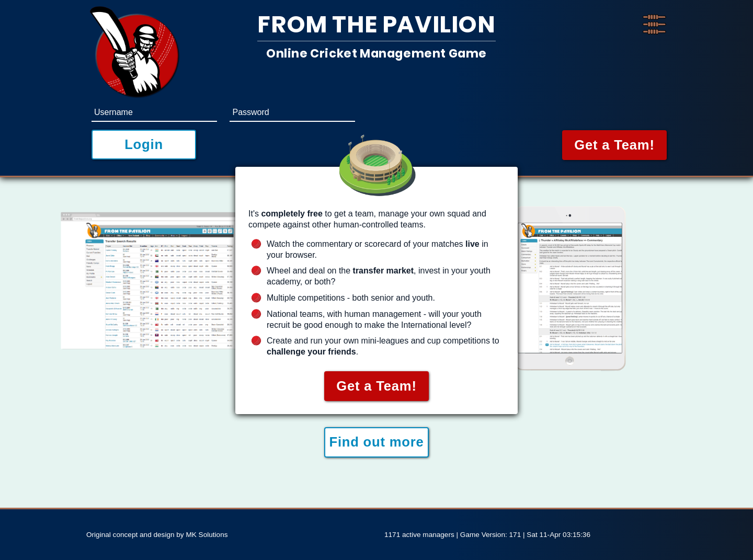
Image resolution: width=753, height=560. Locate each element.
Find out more (376, 442)
